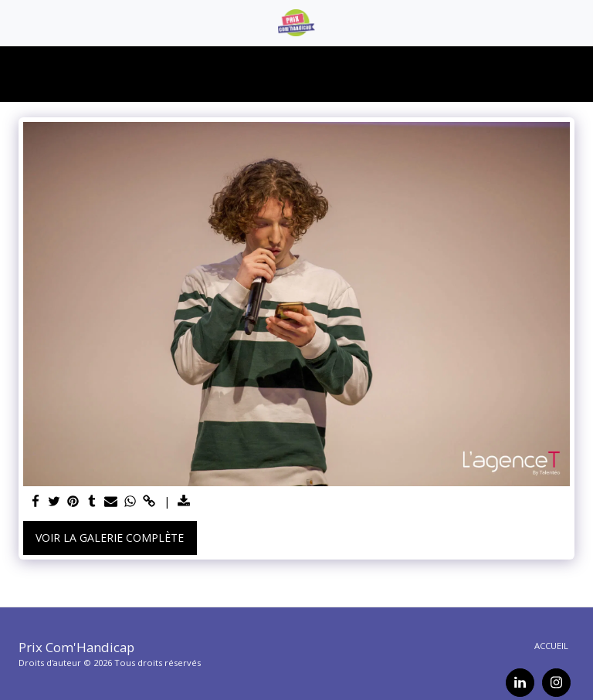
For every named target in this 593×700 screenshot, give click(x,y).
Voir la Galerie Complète (110, 538)
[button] (17, 22)
